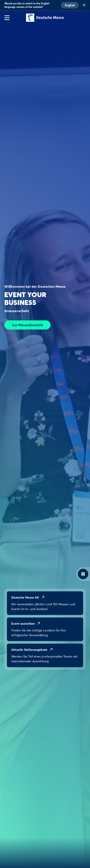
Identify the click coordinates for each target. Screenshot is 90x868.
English (70, 5)
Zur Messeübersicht (27, 325)
